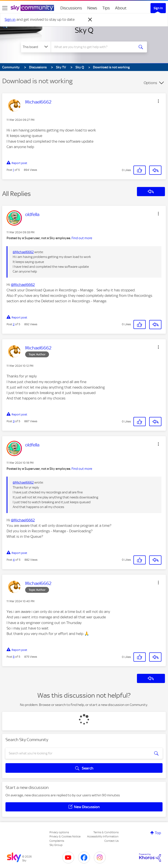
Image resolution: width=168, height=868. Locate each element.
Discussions (71, 8)
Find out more (82, 238)
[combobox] (94, 47)
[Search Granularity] (36, 47)
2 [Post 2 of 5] (14, 324)
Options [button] (150, 83)
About (121, 8)
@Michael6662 (23, 252)
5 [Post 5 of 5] (14, 657)
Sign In (158, 8)
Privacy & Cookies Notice (65, 836)
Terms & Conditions (106, 832)
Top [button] (158, 833)
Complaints (57, 841)
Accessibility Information (103, 836)
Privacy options (59, 832)
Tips (106, 8)
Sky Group (56, 845)
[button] (158, 101)
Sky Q (84, 30)
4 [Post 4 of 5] (14, 560)
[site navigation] (5, 8)
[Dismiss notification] (90, 20)
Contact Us (111, 841)
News (92, 8)
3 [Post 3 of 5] (14, 421)
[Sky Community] (32, 8)
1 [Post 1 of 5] (13, 170)
